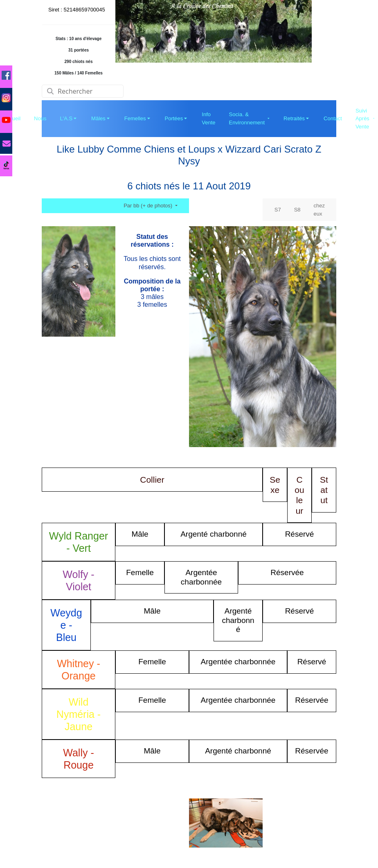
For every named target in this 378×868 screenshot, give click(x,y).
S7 (278, 210)
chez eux (319, 210)
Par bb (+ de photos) (149, 206)
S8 (297, 210)
